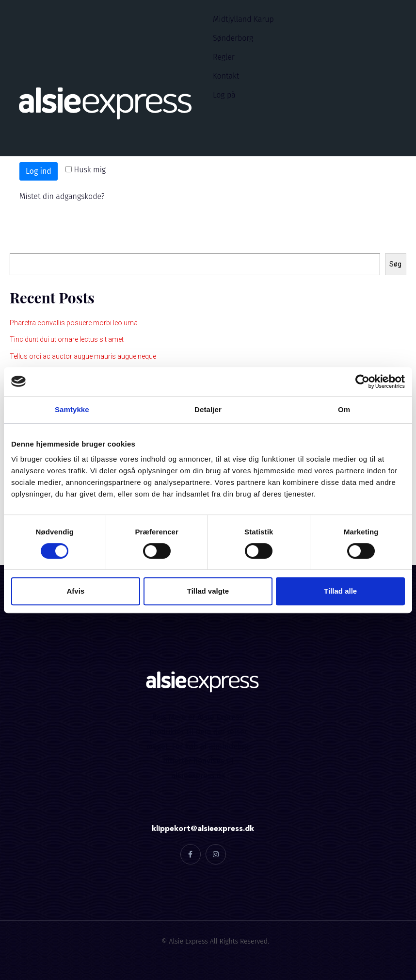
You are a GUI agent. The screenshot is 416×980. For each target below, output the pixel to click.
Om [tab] (344, 409)
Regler (224, 57)
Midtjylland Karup (243, 19)
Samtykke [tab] (72, 409)
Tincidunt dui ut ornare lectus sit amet (67, 339)
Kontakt (226, 76)
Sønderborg (233, 38)
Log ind (39, 171)
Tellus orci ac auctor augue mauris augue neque (83, 356)
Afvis (75, 591)
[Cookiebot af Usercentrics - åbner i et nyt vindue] (362, 382)
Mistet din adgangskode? (62, 196)
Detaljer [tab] (208, 409)
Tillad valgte (208, 591)
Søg (16, 243)
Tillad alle (340, 591)
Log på (224, 95)
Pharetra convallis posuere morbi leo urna (74, 323)
